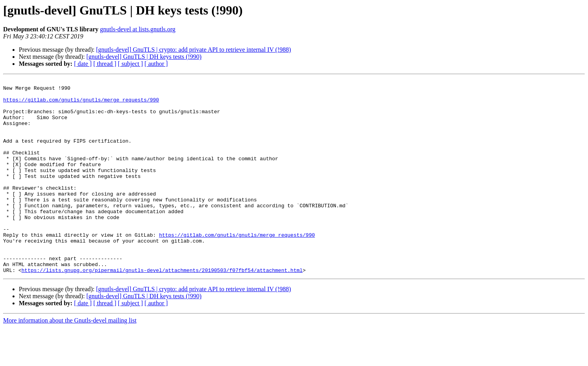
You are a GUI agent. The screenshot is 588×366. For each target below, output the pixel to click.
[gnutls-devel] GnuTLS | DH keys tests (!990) (144, 57)
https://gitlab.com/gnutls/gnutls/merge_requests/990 (81, 104)
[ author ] (156, 64)
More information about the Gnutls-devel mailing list (70, 359)
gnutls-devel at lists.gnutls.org (138, 29)
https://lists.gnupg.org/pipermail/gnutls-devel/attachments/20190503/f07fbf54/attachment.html (162, 309)
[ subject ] (130, 64)
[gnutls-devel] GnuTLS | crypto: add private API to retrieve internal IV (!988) (193, 50)
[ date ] (83, 64)
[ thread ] (105, 64)
